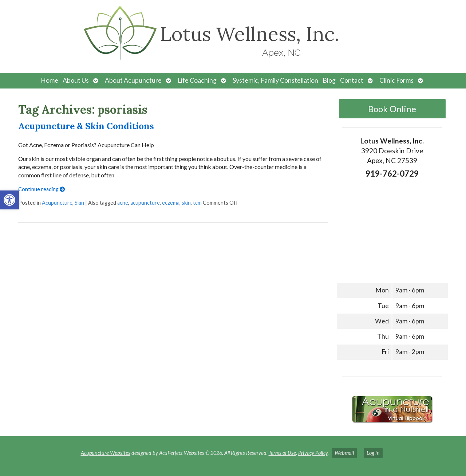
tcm (197, 203)
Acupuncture (57, 203)
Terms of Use (282, 453)
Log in (373, 453)
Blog (329, 80)
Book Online (392, 109)
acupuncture (145, 203)
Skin (79, 203)
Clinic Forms (396, 80)
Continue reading (42, 189)
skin (186, 203)
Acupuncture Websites (106, 453)
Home (50, 80)
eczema (171, 203)
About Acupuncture (133, 80)
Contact (352, 80)
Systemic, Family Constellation (275, 80)
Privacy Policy (313, 453)
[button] (9, 200)
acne (123, 203)
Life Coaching (197, 80)
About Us (76, 80)
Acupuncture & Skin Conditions (86, 126)
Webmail (344, 453)
